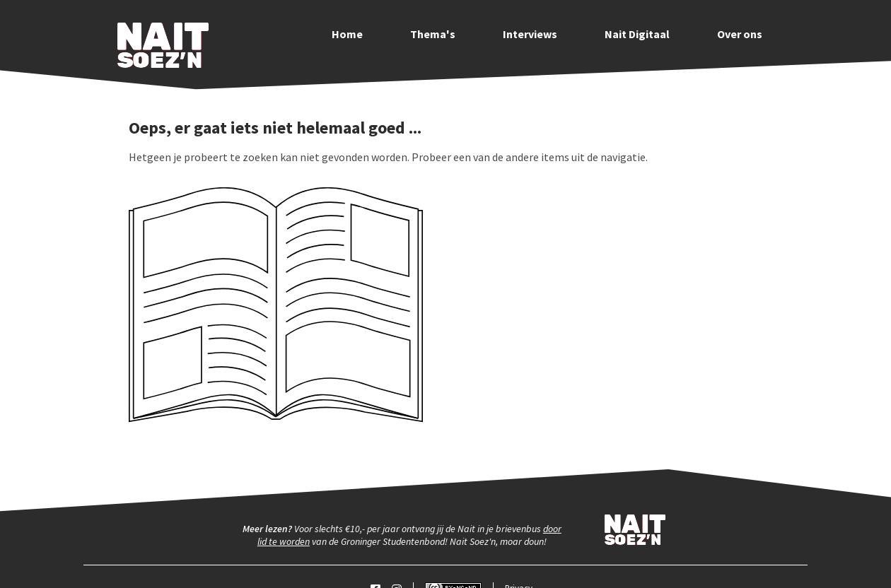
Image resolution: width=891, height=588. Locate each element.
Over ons (740, 34)
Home (347, 34)
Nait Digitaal (637, 34)
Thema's (433, 34)
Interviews (530, 34)
